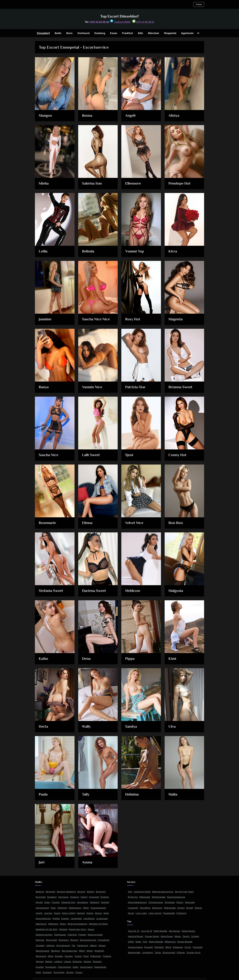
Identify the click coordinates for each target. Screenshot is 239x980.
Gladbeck (95, 902)
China (86, 956)
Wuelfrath (99, 951)
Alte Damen (174, 931)
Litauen (68, 961)
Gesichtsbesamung (137, 902)
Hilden (86, 908)
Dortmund (84, 33)
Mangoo (46, 116)
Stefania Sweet (51, 591)
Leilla (43, 251)
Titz (73, 945)
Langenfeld (76, 918)
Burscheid (41, 897)
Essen (114, 33)
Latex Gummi (155, 913)
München (154, 33)
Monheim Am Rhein (98, 924)
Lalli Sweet (91, 455)
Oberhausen (60, 935)
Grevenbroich (42, 908)
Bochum (81, 892)
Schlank (195, 936)
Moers (63, 924)
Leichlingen (89, 918)
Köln (141, 33)
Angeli (131, 116)
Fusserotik (133, 908)
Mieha (44, 184)
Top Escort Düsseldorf (120, 16)
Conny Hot (177, 455)
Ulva (172, 727)
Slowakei (97, 961)
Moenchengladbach (77, 924)
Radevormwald (95, 935)
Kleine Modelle (156, 942)
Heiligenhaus (75, 908)
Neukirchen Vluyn (78, 929)
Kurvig (188, 947)
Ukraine (70, 972)
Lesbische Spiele (142, 892)
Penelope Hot (180, 184)
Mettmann (53, 924)
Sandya (131, 727)
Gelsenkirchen (68, 902)
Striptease (170, 902)
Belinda (88, 251)
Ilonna (87, 116)
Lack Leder (141, 913)
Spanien (69, 956)
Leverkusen (102, 918)
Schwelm (40, 945)
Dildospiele (145, 897)
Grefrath (105, 902)
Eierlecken (157, 908)
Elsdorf (84, 897)
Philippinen (96, 956)
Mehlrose (133, 591)
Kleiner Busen (188, 931)
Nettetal (63, 929)
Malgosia (176, 591)
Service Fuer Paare (184, 892)
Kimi (172, 659)
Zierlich (186, 936)
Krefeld (56, 918)
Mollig (138, 942)
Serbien (87, 961)
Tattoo (158, 952)
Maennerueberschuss (163, 892)
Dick (145, 942)
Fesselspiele (169, 913)
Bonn (69, 33)
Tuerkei (78, 956)
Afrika (50, 956)
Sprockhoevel (63, 945)
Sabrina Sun (92, 184)
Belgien (49, 961)
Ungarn (79, 972)
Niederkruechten (44, 935)
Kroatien (40, 967)
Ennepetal (94, 897)
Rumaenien (51, 967)
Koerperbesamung (176, 897)
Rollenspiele (170, 908)
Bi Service (133, 897)
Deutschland (86, 967)
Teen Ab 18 (134, 931)
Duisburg (100, 33)
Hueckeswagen (98, 908)
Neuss (91, 929)
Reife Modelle (161, 931)
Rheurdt (74, 940)
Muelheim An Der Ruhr (47, 929)
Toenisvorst (83, 945)
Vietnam (40, 961)
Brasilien (59, 956)
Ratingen (40, 940)
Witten (90, 951)
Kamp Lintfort (69, 913)
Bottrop (91, 892)
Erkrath (39, 902)
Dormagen (63, 897)
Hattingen (62, 908)
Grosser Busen (152, 936)
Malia (173, 795)
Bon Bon (176, 523)
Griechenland (64, 967)
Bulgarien (77, 961)
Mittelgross (170, 942)
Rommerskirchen (88, 940)
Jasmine (45, 319)
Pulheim (82, 935)
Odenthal (72, 935)
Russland (47, 972)
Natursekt (190, 902)
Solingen (50, 945)
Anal (130, 892)
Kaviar (131, 913)
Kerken (90, 913)
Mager (178, 936)
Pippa (130, 659)
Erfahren (181, 952)
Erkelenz (105, 897)
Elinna (87, 523)
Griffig (131, 942)
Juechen (48, 913)
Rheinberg (64, 940)
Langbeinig (147, 952)
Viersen (102, 945)
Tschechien (59, 972)
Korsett (190, 908)
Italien (76, 967)
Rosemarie (48, 523)
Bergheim (51, 892)
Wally (86, 727)
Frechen (56, 902)
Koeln (106, 913)
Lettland (58, 961)
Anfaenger (178, 947)
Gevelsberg (83, 902)
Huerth (39, 913)
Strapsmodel (169, 952)
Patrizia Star (136, 387)
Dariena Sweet (94, 591)
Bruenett (149, 947)
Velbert (93, 945)
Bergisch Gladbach (66, 892)
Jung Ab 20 (146, 931)
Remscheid (52, 940)
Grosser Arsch (194, 952)
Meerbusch (41, 924)
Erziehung (181, 913)
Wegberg (55, 951)
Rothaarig (159, 947)
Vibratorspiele (159, 897)
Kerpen (98, 913)
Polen (38, 972)
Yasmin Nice (92, 387)
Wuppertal (170, 33)
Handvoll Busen (136, 936)
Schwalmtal (104, 940)
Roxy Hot (133, 319)
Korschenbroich (43, 918)
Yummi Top (135, 251)
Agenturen (187, 33)
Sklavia (198, 908)
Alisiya (174, 116)
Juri (42, 862)
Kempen (81, 913)
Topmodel (197, 947)
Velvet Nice (135, 523)
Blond (168, 947)
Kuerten (65, 918)
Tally (86, 795)
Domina (181, 908)
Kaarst (57, 913)
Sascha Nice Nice (96, 319)
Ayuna (87, 862)
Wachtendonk (43, 951)
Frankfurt (128, 33)
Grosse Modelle (185, 942)
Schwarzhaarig (135, 947)
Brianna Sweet (181, 387)
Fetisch (180, 902)
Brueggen (101, 892)
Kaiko (44, 659)
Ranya (44, 387)
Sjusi (129, 455)
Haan (53, 908)
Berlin (58, 33)
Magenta (176, 319)
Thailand (107, 956)
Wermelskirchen (69, 951)
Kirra (173, 251)
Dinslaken (52, 897)
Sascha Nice (49, 455)
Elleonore (133, 184)
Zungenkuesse (156, 902)
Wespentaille (134, 952)
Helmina (132, 795)
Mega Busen (167, 936)
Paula (43, 795)
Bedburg (40, 892)
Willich (82, 951)
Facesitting (145, 908)
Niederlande (100, 967)
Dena (86, 659)
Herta (44, 727)
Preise (199, 4)
